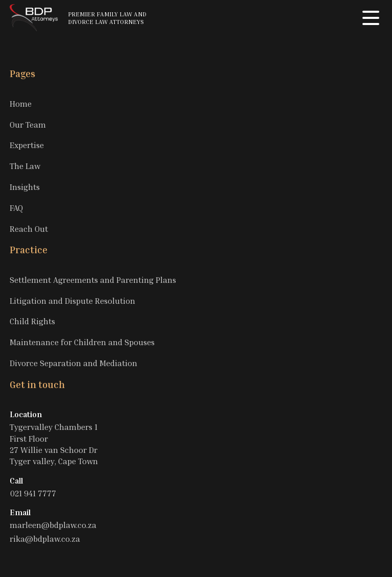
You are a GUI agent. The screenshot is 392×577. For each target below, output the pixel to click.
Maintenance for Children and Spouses (82, 342)
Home (21, 104)
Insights (25, 187)
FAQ (16, 208)
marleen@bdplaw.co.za (53, 525)
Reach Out (29, 229)
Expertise (27, 145)
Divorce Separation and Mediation (73, 363)
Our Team (28, 125)
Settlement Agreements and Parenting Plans (93, 280)
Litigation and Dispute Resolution (72, 301)
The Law (25, 166)
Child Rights (32, 321)
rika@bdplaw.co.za (45, 539)
